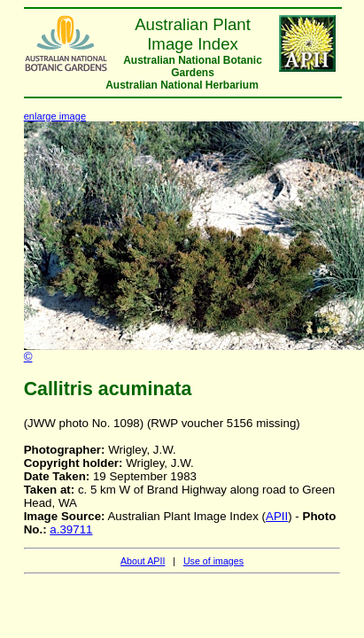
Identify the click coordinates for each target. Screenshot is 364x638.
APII (277, 516)
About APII (143, 561)
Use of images (213, 561)
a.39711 (71, 529)
